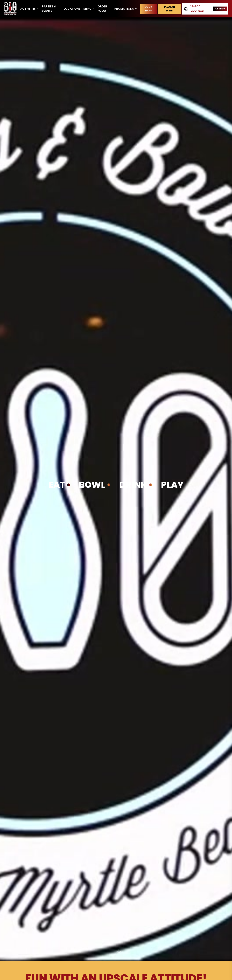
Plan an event (170, 9)
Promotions (126, 9)
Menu (89, 9)
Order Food (102, 9)
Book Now (148, 9)
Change (220, 9)
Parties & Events (49, 9)
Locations (72, 9)
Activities (30, 9)
